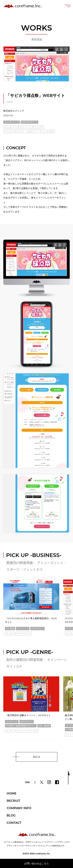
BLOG (11, 815)
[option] (31, 609)
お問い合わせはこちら (37, 863)
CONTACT (14, 823)
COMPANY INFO (19, 808)
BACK (37, 757)
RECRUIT (13, 801)
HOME (12, 793)
